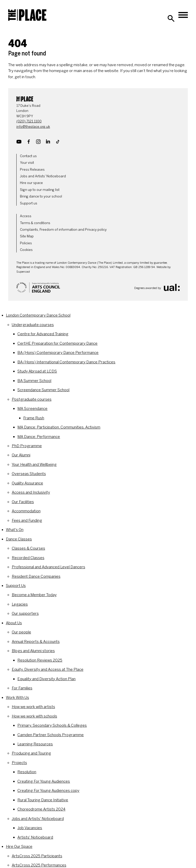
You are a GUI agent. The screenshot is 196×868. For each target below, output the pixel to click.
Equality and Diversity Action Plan (46, 679)
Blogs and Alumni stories (33, 651)
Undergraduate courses (33, 325)
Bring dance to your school (41, 196)
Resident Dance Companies (36, 576)
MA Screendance (32, 409)
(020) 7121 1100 (29, 121)
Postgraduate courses (32, 399)
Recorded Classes (28, 558)
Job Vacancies (30, 828)
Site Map (27, 236)
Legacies (20, 604)
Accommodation (26, 511)
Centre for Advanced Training (43, 334)
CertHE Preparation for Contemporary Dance (57, 343)
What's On (15, 530)
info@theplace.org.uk (33, 127)
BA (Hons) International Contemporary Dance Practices (66, 362)
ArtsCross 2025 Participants (37, 856)
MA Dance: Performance (39, 437)
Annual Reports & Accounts (36, 642)
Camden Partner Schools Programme (51, 735)
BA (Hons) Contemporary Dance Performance (58, 353)
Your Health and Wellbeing (34, 465)
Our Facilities (23, 502)
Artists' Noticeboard (35, 837)
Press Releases (32, 170)
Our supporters (25, 614)
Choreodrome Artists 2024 (41, 809)
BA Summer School (34, 381)
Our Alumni (21, 455)
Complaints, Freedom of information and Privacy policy (63, 230)
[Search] (171, 19)
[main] (98, 55)
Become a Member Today (34, 595)
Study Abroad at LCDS (37, 371)
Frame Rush (34, 418)
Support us (29, 203)
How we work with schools (34, 716)
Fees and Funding (27, 520)
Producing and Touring (31, 753)
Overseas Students (29, 474)
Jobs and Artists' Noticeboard (43, 176)
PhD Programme (27, 446)
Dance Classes (19, 539)
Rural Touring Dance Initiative (43, 800)
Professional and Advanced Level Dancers (48, 567)
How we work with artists (33, 707)
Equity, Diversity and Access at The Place (48, 669)
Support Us (16, 586)
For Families (22, 688)
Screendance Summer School (43, 390)
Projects (19, 763)
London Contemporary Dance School (38, 315)
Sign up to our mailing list (40, 190)
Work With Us (17, 698)
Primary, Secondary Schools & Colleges (52, 725)
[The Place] (27, 15)
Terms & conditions (35, 223)
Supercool (23, 272)
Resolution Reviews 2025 (40, 660)
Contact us (28, 156)
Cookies (26, 250)
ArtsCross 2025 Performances (39, 865)
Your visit (27, 163)
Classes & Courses (28, 548)
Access (26, 216)
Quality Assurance (27, 483)
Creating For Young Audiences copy (48, 791)
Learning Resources (35, 744)
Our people (21, 632)
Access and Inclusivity (31, 492)
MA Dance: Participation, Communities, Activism (59, 427)
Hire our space (31, 183)
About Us (14, 623)
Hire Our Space (19, 847)
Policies (26, 243)
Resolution (27, 772)
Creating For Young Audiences (44, 781)
